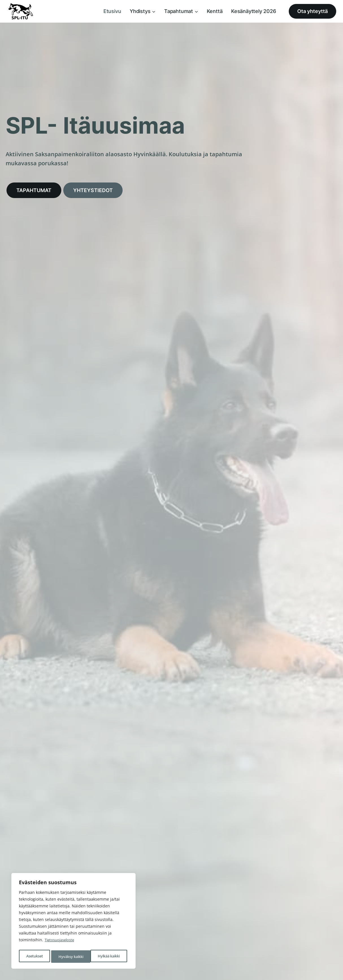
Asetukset (34, 956)
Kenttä (215, 11)
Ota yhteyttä (312, 11)
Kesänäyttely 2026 (254, 11)
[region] (73, 922)
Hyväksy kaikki (109, 956)
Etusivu (112, 11)
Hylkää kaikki (69, 956)
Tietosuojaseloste (61, 942)
